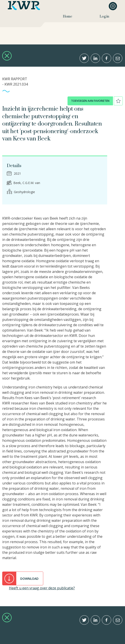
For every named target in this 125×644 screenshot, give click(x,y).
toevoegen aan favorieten (90, 101)
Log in (104, 17)
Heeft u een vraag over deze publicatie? (42, 588)
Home (68, 17)
